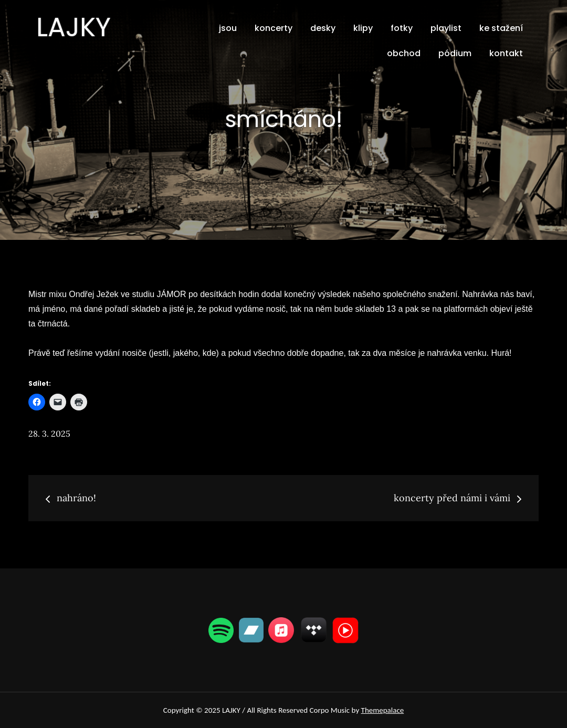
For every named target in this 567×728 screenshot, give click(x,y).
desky (323, 28)
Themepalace (383, 710)
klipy (363, 28)
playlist (446, 28)
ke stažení (501, 28)
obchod (404, 53)
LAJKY (73, 27)
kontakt (506, 53)
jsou (228, 28)
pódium (455, 53)
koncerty (274, 28)
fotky (402, 28)
